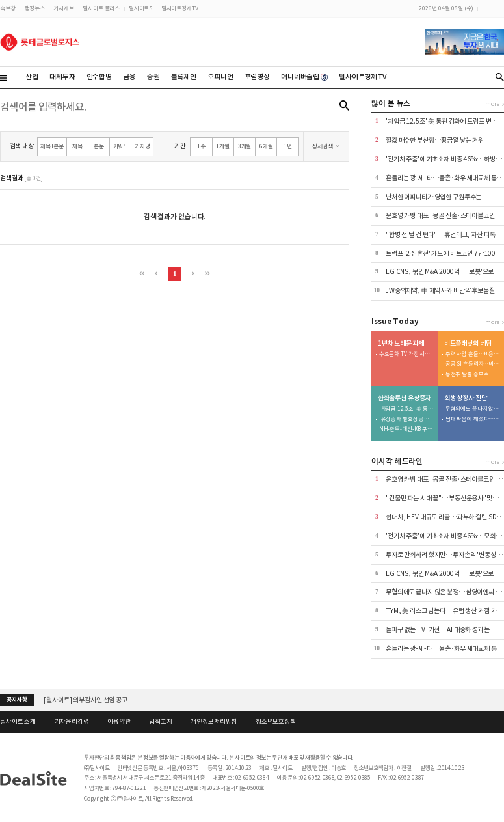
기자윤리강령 (72, 722)
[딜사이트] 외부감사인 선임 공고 (86, 700)
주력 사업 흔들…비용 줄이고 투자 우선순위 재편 (473, 354)
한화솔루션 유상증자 (405, 398)
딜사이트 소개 (18, 722)
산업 (32, 77)
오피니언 (220, 77)
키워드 (121, 146)
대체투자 (62, 77)
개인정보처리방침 (214, 722)
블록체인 (184, 77)
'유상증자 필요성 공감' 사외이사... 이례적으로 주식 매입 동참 (406, 419)
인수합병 (99, 77)
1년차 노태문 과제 (401, 344)
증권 (153, 77)
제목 (77, 146)
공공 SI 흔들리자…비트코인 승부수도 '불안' (473, 364)
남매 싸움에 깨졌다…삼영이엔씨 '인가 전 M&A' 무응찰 (473, 419)
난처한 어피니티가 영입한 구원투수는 (433, 197)
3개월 (245, 146)
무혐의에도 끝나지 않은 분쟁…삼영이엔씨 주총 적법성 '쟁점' (473, 409)
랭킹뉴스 (34, 8)
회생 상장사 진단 (466, 398)
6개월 (266, 146)
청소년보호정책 (276, 722)
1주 (201, 146)
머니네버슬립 (304, 77)
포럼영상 (257, 77)
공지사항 (17, 700)
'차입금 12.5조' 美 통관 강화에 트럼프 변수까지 (406, 409)
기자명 (142, 146)
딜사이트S (140, 8)
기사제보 (63, 8)
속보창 (8, 8)
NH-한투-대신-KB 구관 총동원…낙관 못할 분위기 (406, 429)
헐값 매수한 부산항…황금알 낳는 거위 (435, 140)
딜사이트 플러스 (101, 8)
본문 (99, 146)
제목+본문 (52, 146)
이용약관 (119, 722)
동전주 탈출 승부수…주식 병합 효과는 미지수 (473, 375)
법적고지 (160, 722)
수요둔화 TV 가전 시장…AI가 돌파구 (406, 354)
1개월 (223, 146)
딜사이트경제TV (180, 8)
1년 (288, 146)
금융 (129, 77)
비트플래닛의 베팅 (468, 344)
